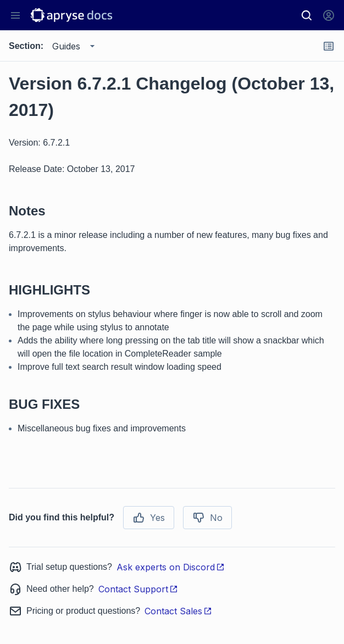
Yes (149, 518)
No (207, 518)
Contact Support (138, 589)
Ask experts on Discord (171, 567)
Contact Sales (178, 611)
